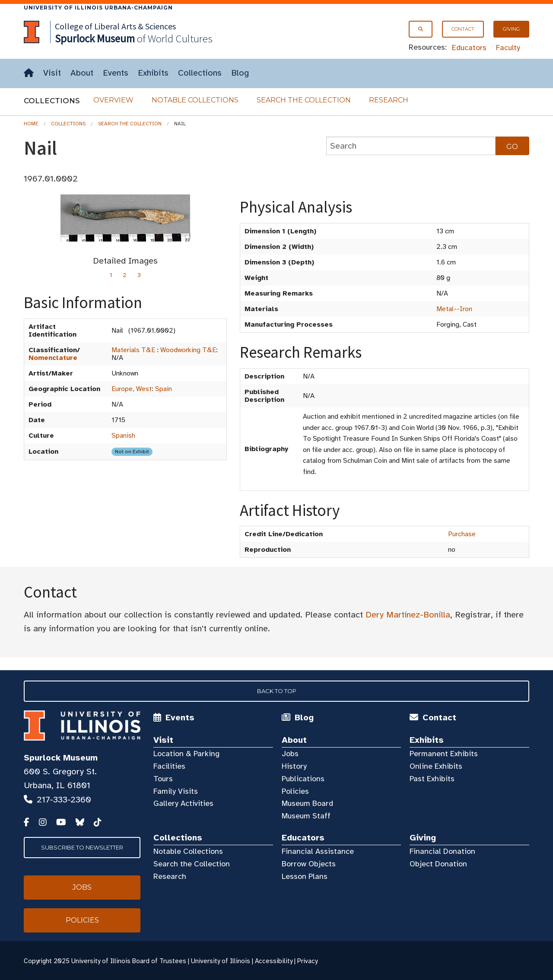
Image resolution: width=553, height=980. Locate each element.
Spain (164, 389)
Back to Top (277, 691)
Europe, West (132, 389)
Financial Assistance (318, 851)
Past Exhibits (432, 779)
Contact (463, 29)
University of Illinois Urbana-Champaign (98, 8)
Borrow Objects (309, 864)
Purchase (462, 534)
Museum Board (307, 803)
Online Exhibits (436, 766)
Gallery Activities (183, 803)
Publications (303, 779)
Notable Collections (195, 100)
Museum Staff (306, 816)
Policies (295, 791)
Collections (200, 73)
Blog (240, 73)
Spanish (123, 436)
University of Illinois (221, 961)
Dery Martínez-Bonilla (408, 615)
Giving (511, 29)
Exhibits (153, 73)
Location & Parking (186, 754)
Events (116, 73)
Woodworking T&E (188, 350)
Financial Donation (442, 851)
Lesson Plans (305, 876)
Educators (469, 48)
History (294, 766)
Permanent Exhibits (444, 754)
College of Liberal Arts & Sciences (115, 26)
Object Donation (438, 864)
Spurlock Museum (61, 758)
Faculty (508, 48)
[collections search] (411, 146)
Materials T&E (133, 350)
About (82, 73)
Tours (163, 779)
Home (31, 124)
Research (389, 100)
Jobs (290, 754)
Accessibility (274, 961)
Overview (113, 100)
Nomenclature (53, 358)
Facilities (169, 766)
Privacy (307, 961)
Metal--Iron (454, 309)
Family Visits (176, 791)
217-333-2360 (64, 800)
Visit (52, 73)
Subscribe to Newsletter (82, 847)
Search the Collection (304, 100)
